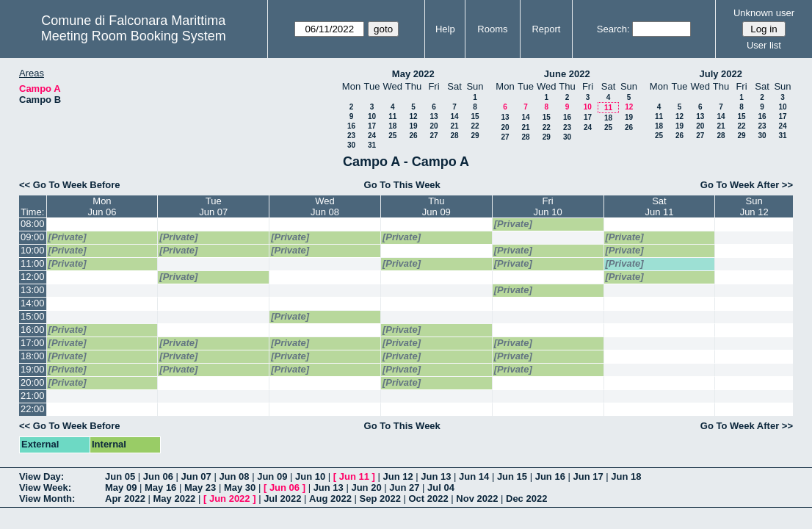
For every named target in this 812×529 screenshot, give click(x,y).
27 (434, 136)
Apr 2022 (125, 499)
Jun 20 (366, 487)
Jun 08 (234, 476)
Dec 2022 (526, 499)
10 (372, 116)
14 (454, 116)
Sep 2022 (380, 499)
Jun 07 (196, 476)
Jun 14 (474, 476)
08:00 (33, 224)
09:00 (33, 237)
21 (454, 126)
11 (392, 116)
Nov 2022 (477, 499)
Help (445, 29)
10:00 (33, 250)
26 (413, 136)
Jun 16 (550, 476)
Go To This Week (402, 185)
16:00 (33, 330)
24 (372, 136)
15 (475, 116)
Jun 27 (404, 487)
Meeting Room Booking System (134, 36)
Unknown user (764, 13)
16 (351, 126)
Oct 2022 (428, 499)
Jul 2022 (282, 499)
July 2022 (721, 74)
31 (372, 145)
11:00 (33, 263)
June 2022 (567, 74)
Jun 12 (398, 476)
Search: (613, 29)
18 (392, 126)
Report (546, 29)
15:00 (33, 316)
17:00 (33, 343)
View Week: (45, 487)
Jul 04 (441, 487)
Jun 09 (272, 476)
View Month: (47, 499)
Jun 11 (354, 476)
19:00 (33, 369)
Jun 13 (436, 476)
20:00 (33, 382)
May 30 (240, 487)
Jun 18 (626, 476)
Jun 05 (120, 476)
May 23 (200, 487)
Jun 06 (158, 476)
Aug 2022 (330, 499)
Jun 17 (588, 476)
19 (413, 126)
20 (434, 126)
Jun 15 (512, 476)
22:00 (33, 409)
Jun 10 (310, 476)
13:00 (33, 290)
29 (475, 136)
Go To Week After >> (747, 185)
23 (351, 136)
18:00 (33, 356)
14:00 (33, 303)
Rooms (492, 29)
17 (372, 126)
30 (351, 145)
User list (764, 45)
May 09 (121, 487)
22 (475, 126)
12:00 (33, 277)
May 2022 (413, 74)
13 (434, 116)
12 (413, 116)
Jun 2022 (230, 499)
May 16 (160, 487)
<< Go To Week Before (70, 185)
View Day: (41, 476)
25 (392, 136)
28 (454, 136)
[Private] (513, 224)
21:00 (33, 396)
